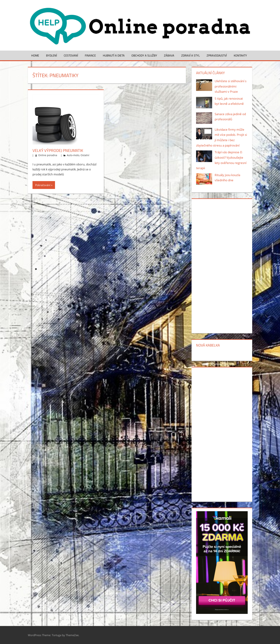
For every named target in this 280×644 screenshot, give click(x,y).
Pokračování (43, 185)
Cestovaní (71, 55)
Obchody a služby (144, 55)
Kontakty (240, 55)
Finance (90, 55)
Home (35, 55)
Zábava (169, 55)
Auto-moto (73, 155)
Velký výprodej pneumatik (58, 150)
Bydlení (52, 55)
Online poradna (48, 155)
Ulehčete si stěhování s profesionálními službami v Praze (231, 86)
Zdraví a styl (191, 55)
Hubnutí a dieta (114, 55)
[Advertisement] (222, 265)
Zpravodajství (217, 55)
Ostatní (85, 155)
